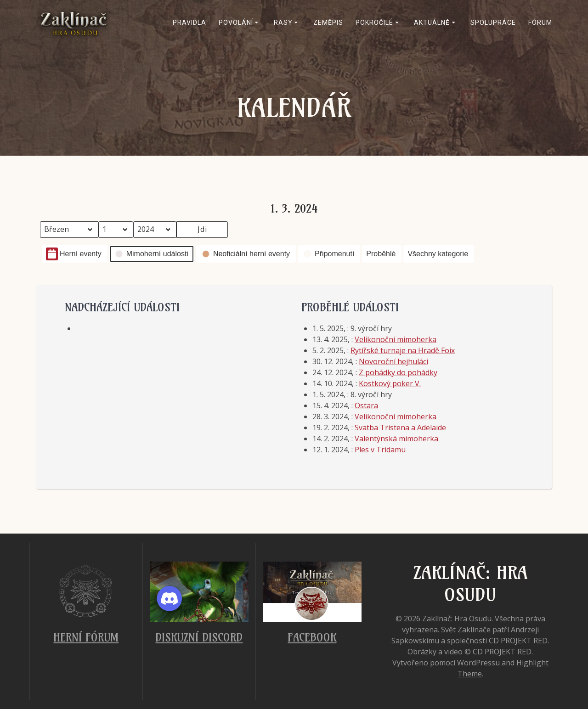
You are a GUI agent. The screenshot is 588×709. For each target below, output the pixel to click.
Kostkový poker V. (390, 383)
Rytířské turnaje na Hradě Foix (403, 350)
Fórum (540, 23)
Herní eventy (74, 254)
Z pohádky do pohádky (398, 372)
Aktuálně (432, 23)
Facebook (312, 637)
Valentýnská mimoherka (396, 439)
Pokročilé (374, 23)
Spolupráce (493, 23)
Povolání (236, 23)
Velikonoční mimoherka (396, 339)
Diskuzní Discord (199, 637)
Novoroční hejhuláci (393, 361)
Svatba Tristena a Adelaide (400, 428)
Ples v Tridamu (380, 450)
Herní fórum (86, 637)
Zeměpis (328, 23)
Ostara (366, 405)
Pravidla (189, 23)
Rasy (283, 23)
